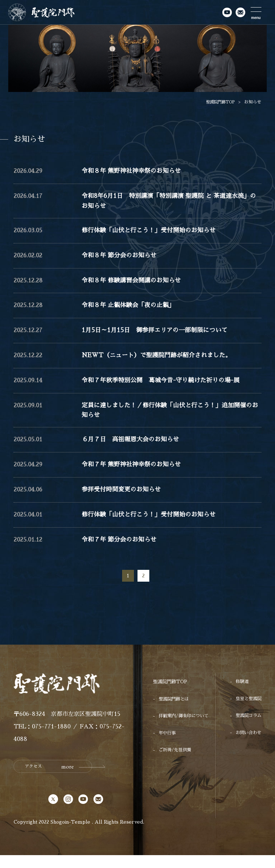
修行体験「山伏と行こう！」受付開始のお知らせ (153, 234)
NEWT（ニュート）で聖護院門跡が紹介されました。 (161, 362)
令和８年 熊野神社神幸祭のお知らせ (134, 171)
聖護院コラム (247, 729)
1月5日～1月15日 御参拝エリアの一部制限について (158, 336)
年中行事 (168, 746)
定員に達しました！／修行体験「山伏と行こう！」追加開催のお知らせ (169, 419)
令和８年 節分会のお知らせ (121, 260)
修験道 (240, 695)
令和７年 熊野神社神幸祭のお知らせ (134, 475)
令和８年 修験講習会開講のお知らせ (134, 285)
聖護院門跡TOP (219, 102)
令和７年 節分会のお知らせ (121, 552)
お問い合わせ (247, 746)
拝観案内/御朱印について (185, 729)
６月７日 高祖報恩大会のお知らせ (133, 450)
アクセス (47, 780)
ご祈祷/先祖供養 (176, 764)
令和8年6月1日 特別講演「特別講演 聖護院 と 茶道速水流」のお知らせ (170, 203)
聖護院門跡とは (175, 712)
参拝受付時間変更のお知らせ (124, 501)
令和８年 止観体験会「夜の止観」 (131, 311)
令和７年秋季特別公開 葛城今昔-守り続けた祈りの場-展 (165, 388)
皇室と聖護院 (247, 712)
